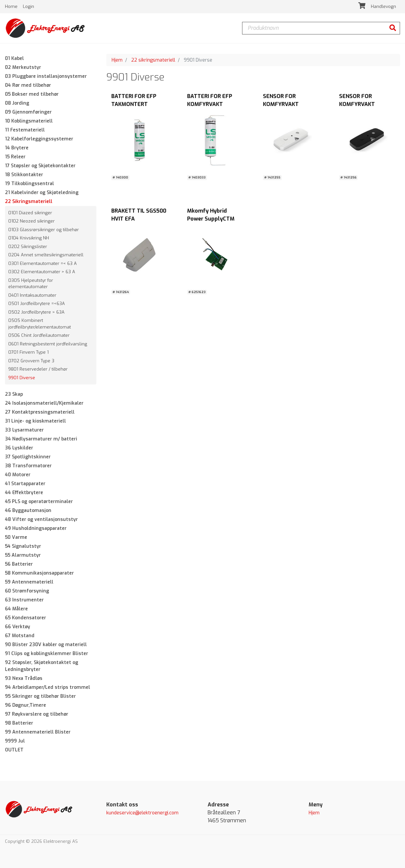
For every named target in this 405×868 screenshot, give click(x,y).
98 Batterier (19, 723)
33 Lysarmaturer (24, 430)
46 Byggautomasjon (28, 511)
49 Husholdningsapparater (36, 529)
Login (28, 6)
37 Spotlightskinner (28, 457)
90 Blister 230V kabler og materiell (46, 645)
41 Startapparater (25, 484)
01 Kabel (14, 58)
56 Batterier (19, 564)
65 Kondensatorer (25, 618)
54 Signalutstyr (23, 547)
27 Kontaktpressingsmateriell (40, 412)
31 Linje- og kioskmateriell (35, 421)
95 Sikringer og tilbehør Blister (40, 697)
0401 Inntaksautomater (32, 295)
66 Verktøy (18, 627)
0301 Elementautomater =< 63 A (43, 263)
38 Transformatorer (28, 466)
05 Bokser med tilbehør (32, 94)
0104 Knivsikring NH (29, 238)
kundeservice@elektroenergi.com (142, 813)
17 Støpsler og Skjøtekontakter (40, 166)
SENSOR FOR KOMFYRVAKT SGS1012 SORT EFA (363, 104)
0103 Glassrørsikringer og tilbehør (44, 230)
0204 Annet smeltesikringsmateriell (46, 255)
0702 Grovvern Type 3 (31, 361)
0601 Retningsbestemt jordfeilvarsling (48, 344)
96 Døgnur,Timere (25, 706)
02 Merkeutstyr (23, 67)
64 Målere (16, 609)
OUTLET (14, 750)
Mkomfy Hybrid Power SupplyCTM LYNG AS (211, 219)
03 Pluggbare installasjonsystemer (46, 76)
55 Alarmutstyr (23, 556)
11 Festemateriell (25, 130)
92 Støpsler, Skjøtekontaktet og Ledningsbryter (42, 666)
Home (12, 6)
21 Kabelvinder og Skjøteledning (42, 193)
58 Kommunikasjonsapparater (39, 573)
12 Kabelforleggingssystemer (39, 139)
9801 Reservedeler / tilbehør (38, 369)
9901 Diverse (22, 378)
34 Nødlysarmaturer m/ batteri (41, 439)
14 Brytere (17, 148)
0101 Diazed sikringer (30, 213)
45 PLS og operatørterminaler (39, 502)
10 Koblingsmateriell (29, 121)
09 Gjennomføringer (28, 112)
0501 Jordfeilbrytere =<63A (37, 304)
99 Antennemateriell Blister (38, 732)
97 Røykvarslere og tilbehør (37, 715)
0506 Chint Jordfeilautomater (39, 336)
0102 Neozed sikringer (31, 221)
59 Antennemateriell (29, 582)
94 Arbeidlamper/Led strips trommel (48, 688)
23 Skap (14, 395)
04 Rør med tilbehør (28, 85)
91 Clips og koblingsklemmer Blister (47, 654)
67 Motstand (20, 636)
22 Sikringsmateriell (29, 202)
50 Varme (16, 538)
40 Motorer (18, 475)
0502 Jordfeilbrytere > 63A (36, 312)
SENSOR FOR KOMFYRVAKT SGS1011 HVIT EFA (285, 104)
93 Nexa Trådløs (24, 679)
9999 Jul (15, 741)
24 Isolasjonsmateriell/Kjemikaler (44, 404)
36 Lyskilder (19, 448)
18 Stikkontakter (24, 175)
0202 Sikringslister (28, 247)
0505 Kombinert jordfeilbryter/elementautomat (40, 324)
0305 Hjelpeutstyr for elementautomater (31, 284)
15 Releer (15, 157)
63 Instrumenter (24, 600)
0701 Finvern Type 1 (28, 353)
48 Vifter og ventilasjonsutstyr (41, 520)
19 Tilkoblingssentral (29, 184)
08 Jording (17, 103)
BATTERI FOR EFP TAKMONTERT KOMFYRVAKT (134, 104)
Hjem (117, 60)
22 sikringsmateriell (153, 60)
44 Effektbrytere (24, 493)
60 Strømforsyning (27, 591)
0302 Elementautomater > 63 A (42, 272)
